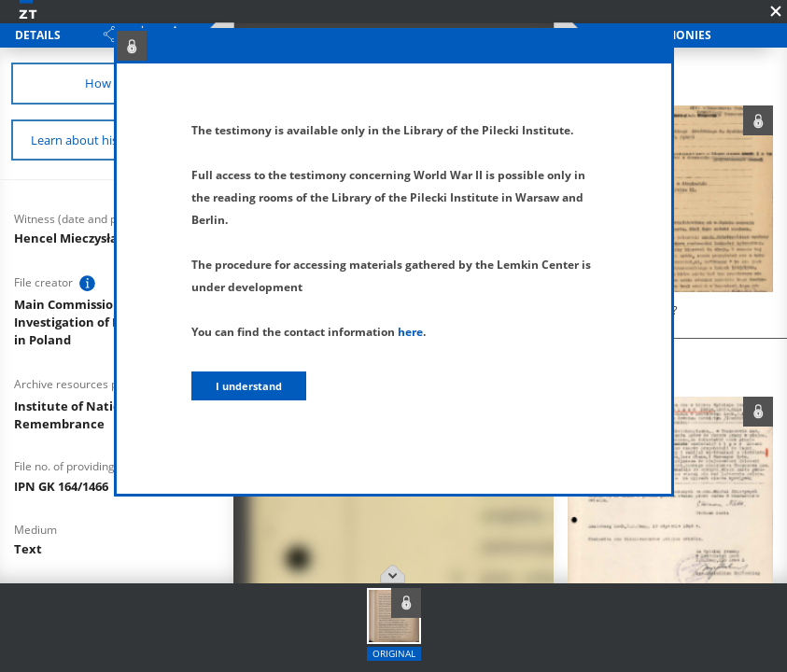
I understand (249, 386)
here (410, 332)
